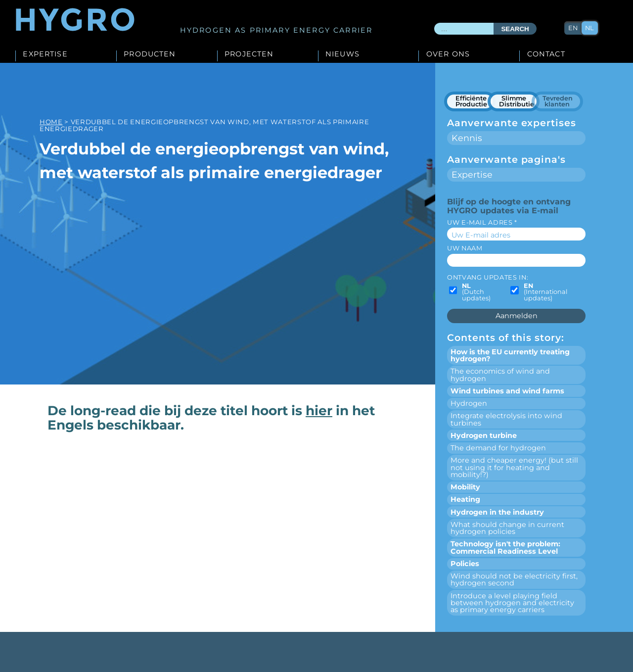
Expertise (45, 54)
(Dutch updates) (476, 292)
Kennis (467, 138)
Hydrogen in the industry (497, 512)
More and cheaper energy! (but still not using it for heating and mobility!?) (514, 467)
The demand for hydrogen (498, 448)
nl (589, 28)
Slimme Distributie (517, 101)
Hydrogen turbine (484, 435)
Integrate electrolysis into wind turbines (506, 419)
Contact (546, 54)
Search (515, 29)
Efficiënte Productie (471, 101)
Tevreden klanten (558, 101)
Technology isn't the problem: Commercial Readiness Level (505, 547)
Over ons (448, 54)
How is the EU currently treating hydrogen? (510, 355)
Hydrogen (469, 403)
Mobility (465, 487)
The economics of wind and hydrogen (500, 375)
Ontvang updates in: (488, 277)
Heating (465, 499)
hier (319, 410)
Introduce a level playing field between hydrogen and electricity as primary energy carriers (512, 603)
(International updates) (545, 292)
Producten (150, 54)
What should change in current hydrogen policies (507, 528)
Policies (465, 564)
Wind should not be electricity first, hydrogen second (514, 579)
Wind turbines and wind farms (507, 391)
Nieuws (342, 54)
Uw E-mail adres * (482, 222)
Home (51, 122)
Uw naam (465, 248)
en (573, 28)
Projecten (249, 54)
